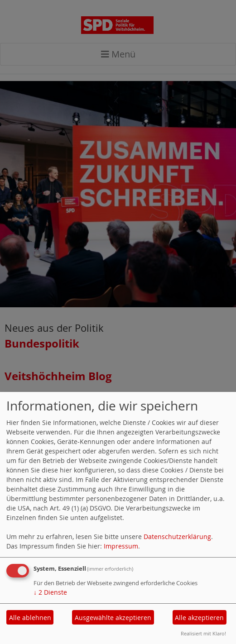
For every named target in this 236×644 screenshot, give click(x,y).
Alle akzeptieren (199, 618)
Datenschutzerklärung (177, 537)
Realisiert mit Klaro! (203, 633)
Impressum (121, 546)
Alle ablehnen (30, 618)
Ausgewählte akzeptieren (113, 618)
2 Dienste (50, 592)
